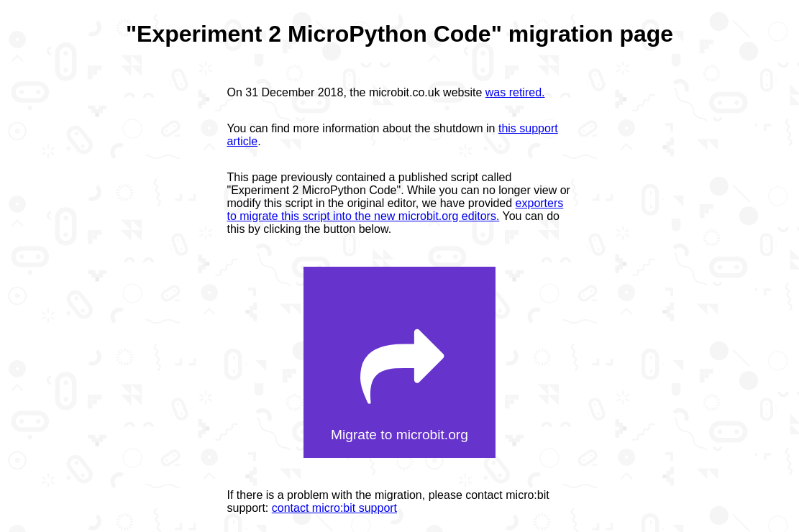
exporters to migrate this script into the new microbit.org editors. (396, 210)
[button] (399, 363)
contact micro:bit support (334, 508)
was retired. (515, 92)
